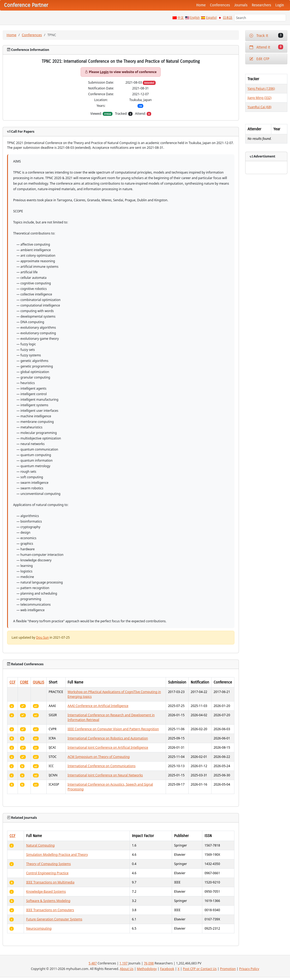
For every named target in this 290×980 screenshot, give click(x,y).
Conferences (220, 5)
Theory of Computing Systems (48, 864)
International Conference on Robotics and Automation (108, 738)
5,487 (93, 963)
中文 (181, 18)
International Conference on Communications (102, 766)
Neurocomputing (39, 928)
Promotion (228, 969)
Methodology (147, 969)
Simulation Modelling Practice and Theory (57, 855)
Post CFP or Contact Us (200, 969)
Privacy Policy (249, 969)
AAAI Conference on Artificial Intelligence (98, 706)
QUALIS (39, 682)
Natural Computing (40, 845)
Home (201, 5)
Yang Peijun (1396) (261, 89)
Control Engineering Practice (47, 873)
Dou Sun (42, 637)
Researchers (262, 5)
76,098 (149, 963)
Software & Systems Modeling (48, 901)
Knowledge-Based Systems (46, 891)
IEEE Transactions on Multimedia (50, 882)
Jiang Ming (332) (260, 98)
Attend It (266, 47)
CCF (13, 682)
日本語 (228, 18)
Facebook (167, 969)
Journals (241, 5)
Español (211, 18)
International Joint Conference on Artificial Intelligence (108, 747)
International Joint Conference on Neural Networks (105, 775)
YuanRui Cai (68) (260, 107)
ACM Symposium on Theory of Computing (99, 757)
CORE (24, 682)
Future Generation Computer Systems (54, 919)
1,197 (124, 963)
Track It (266, 35)
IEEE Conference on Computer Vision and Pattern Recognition (113, 729)
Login (280, 5)
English (195, 18)
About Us (127, 969)
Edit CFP (259, 59)
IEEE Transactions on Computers (50, 910)
